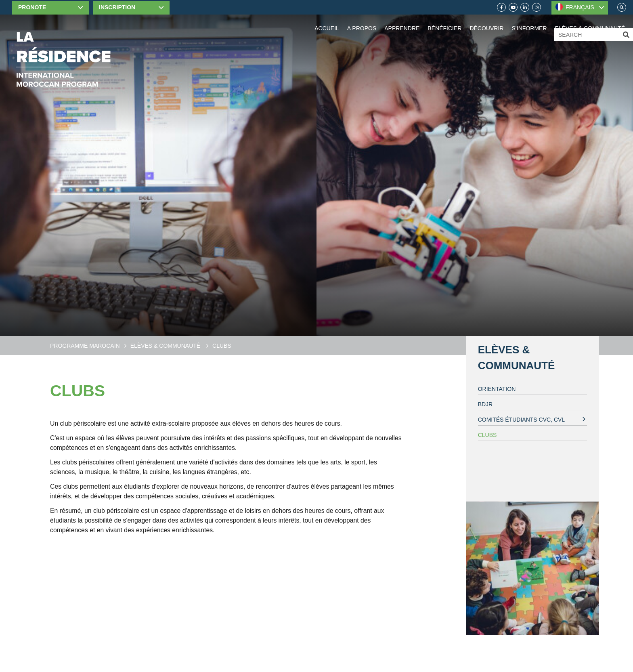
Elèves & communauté (166, 346)
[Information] (529, 20)
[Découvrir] (486, 20)
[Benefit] (444, 20)
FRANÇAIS (575, 7)
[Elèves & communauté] (590, 20)
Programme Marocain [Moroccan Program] (85, 346)
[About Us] (362, 20)
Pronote (32, 7)
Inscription (117, 7)
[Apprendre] (402, 20)
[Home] (64, 60)
